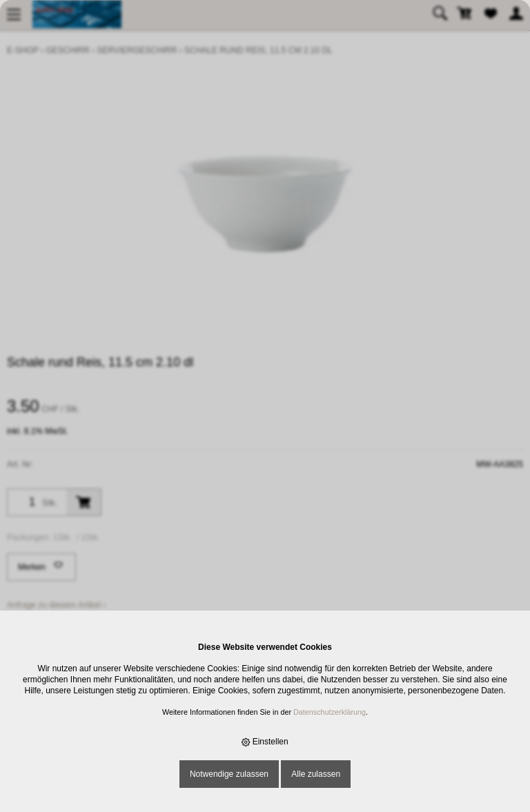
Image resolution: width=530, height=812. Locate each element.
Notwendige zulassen (229, 774)
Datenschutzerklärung (330, 712)
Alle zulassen (316, 774)
